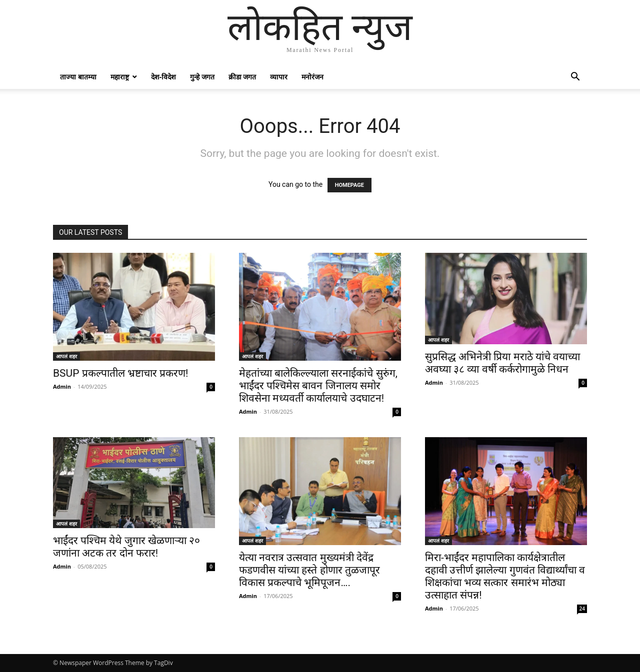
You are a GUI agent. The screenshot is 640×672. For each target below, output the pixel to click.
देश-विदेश (164, 77)
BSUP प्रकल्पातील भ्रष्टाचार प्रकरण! (120, 373)
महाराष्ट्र (120, 77)
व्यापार (279, 77)
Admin (62, 386)
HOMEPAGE (349, 185)
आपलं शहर (66, 356)
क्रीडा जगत (242, 77)
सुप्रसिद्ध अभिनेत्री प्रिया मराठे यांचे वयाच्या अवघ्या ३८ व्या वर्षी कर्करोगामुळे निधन (502, 363)
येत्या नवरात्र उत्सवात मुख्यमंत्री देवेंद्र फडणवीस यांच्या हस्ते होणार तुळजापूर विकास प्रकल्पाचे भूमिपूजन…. (309, 570)
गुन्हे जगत (202, 77)
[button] (575, 78)
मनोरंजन (312, 77)
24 (582, 609)
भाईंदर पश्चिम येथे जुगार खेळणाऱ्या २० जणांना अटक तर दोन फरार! (126, 547)
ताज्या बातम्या (78, 77)
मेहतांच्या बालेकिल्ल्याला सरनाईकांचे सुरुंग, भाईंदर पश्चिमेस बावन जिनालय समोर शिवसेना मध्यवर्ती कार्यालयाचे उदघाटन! (318, 386)
